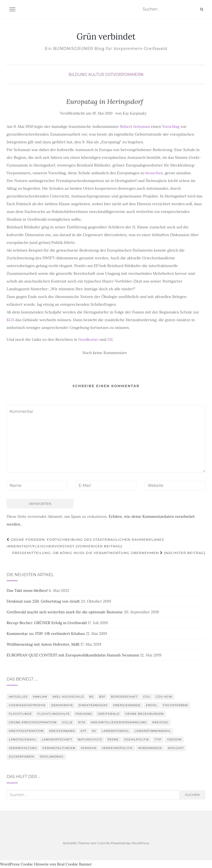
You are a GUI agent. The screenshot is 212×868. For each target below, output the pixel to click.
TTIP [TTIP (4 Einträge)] (158, 739)
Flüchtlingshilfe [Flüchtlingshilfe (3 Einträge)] (54, 714)
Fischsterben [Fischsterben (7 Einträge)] (175, 705)
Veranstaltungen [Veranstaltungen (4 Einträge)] (59, 748)
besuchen (154, 173)
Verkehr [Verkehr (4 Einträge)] (89, 748)
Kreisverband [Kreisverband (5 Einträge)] (62, 731)
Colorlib (104, 843)
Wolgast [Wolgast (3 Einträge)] (176, 748)
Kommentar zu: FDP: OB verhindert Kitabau (46, 634)
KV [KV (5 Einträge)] (94, 731)
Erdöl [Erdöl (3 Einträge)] (152, 705)
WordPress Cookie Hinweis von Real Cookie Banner (46, 864)
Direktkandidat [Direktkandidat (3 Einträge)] (93, 705)
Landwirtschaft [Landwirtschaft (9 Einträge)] (57, 739)
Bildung (78, 75)
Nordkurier (88, 339)
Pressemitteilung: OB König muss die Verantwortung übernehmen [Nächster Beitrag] (109, 553)
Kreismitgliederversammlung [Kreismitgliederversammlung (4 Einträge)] (119, 722)
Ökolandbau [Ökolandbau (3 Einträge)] (51, 757)
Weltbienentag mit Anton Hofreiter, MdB (43, 644)
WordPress (140, 843)
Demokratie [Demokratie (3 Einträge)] (62, 705)
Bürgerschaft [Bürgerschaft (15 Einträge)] (124, 697)
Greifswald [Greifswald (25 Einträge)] (109, 714)
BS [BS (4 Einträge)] (92, 697)
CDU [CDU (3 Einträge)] (147, 697)
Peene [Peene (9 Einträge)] (113, 739)
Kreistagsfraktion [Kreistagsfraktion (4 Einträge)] (26, 731)
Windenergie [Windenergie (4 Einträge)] (150, 748)
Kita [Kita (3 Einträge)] (82, 722)
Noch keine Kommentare (105, 353)
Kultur (96, 75)
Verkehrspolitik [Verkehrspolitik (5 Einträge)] (117, 748)
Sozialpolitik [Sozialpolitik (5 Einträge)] (136, 739)
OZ (110, 339)
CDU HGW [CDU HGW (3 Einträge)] (164, 697)
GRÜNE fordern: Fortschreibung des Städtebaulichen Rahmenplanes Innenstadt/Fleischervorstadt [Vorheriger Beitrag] (85, 543)
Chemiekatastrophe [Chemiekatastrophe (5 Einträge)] (27, 705)
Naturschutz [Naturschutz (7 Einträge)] (90, 739)
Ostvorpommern (124, 75)
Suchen (192, 795)
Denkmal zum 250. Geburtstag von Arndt (43, 601)
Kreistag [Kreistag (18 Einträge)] (160, 722)
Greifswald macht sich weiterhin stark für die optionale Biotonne (65, 612)
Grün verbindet (106, 36)
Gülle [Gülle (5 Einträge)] (67, 722)
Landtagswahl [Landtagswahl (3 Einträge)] (23, 739)
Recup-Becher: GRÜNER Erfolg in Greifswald (47, 623)
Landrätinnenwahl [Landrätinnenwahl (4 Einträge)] (153, 731)
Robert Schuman (135, 126)
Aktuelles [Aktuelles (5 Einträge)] (18, 697)
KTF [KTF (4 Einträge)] (84, 731)
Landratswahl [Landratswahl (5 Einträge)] (116, 731)
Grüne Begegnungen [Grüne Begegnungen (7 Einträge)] (144, 714)
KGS (10, 320)
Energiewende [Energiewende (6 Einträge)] (127, 705)
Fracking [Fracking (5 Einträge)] (84, 714)
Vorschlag (171, 126)
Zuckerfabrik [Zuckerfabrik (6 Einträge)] (22, 757)
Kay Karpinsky (135, 113)
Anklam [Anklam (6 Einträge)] (40, 697)
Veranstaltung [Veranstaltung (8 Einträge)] (23, 748)
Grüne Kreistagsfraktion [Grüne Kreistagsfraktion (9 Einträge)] (33, 722)
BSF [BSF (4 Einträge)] (102, 697)
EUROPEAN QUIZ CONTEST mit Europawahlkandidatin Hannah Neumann (73, 655)
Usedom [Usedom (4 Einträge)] (174, 739)
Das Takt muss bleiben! (27, 590)
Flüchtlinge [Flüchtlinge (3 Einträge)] (20, 714)
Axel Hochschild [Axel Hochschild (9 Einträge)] (68, 697)
